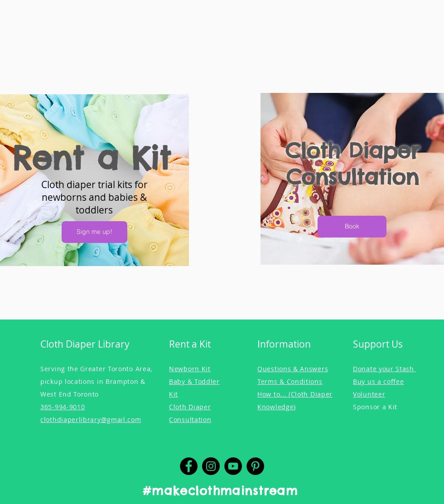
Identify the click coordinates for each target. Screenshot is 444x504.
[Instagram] (211, 466)
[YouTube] (233, 466)
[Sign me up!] (94, 232)
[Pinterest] (255, 466)
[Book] (352, 227)
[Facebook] (189, 466)
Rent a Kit (92, 158)
